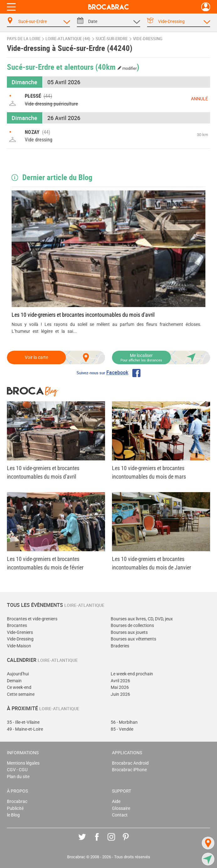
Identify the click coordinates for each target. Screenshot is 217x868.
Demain (14, 681)
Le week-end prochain (132, 674)
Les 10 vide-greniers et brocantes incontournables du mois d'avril (83, 315)
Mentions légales (23, 763)
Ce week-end (19, 687)
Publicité (15, 808)
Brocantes (17, 626)
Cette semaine (21, 694)
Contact (120, 815)
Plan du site (18, 777)
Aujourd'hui (18, 674)
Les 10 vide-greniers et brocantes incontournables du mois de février (45, 563)
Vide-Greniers (20, 632)
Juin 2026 (120, 694)
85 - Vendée (122, 729)
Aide (116, 802)
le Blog (13, 815)
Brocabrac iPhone (129, 770)
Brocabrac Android (130, 763)
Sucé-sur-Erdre (112, 39)
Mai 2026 (120, 687)
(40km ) (117, 67)
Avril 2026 (120, 681)
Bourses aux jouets (129, 632)
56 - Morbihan (124, 722)
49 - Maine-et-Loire (25, 729)
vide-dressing (148, 39)
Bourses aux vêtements (133, 639)
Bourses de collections (132, 626)
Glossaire (121, 808)
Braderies (120, 646)
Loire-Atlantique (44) (68, 39)
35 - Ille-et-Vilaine (23, 722)
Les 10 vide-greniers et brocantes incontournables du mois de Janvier (151, 563)
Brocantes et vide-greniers (32, 619)
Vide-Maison (19, 646)
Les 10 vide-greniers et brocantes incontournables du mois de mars (149, 472)
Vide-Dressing (20, 639)
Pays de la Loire (24, 39)
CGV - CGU (17, 770)
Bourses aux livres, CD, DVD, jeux (142, 619)
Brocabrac (17, 802)
